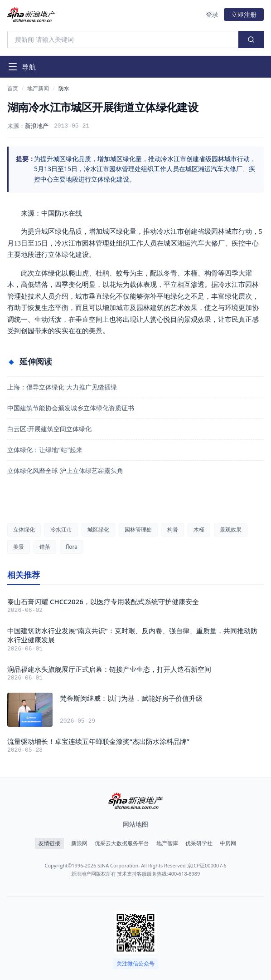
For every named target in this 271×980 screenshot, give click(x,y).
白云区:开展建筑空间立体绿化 (49, 429)
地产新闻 (38, 89)
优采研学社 (199, 843)
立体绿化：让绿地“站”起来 (45, 450)
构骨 (173, 529)
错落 (45, 547)
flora (72, 547)
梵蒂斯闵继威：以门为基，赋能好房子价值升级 (131, 698)
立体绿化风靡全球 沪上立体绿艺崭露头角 (65, 471)
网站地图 (135, 824)
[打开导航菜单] (22, 67)
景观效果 (231, 529)
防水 (64, 89)
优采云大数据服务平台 (122, 843)
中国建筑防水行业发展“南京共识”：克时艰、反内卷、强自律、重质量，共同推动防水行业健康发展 (132, 635)
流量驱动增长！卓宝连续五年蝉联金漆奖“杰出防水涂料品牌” (98, 741)
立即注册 (244, 14)
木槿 (199, 529)
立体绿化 (24, 529)
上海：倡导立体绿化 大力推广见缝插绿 (62, 387)
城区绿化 (98, 529)
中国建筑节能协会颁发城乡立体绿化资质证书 (71, 408)
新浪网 (79, 843)
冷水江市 (61, 529)
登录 (212, 14)
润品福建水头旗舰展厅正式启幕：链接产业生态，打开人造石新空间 (109, 669)
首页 (13, 89)
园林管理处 (138, 529)
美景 (19, 547)
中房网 (228, 843)
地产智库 (167, 843)
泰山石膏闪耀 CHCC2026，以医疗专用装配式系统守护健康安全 (103, 601)
